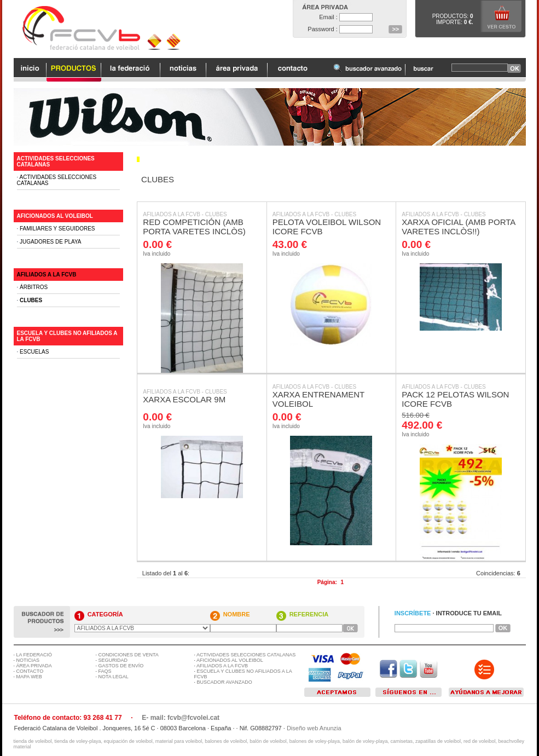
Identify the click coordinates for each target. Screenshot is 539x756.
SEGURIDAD (113, 660)
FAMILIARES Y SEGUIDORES (57, 229)
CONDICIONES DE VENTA (129, 655)
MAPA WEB (29, 677)
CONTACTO (30, 671)
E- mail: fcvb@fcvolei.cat (181, 718)
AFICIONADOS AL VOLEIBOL (55, 216)
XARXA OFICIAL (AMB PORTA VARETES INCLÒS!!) (458, 227)
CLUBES (216, 214)
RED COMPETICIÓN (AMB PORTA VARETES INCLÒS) (194, 227)
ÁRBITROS (34, 287)
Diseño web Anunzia (314, 728)
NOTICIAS (28, 660)
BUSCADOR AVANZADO (225, 682)
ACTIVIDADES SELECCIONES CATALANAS (246, 655)
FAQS (105, 671)
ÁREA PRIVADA (34, 666)
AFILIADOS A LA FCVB (172, 214)
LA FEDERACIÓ (34, 655)
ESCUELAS (34, 352)
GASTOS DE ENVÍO (121, 666)
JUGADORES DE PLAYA (50, 242)
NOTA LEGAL (114, 677)
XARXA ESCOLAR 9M (184, 399)
